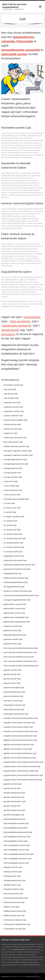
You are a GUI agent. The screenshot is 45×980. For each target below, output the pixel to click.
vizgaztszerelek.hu (19, 949)
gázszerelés (33, 50)
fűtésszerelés (25, 41)
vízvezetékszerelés (13, 50)
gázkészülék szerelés (14, 54)
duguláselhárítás (23, 37)
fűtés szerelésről (20, 321)
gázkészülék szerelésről (16, 325)
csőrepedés (8, 41)
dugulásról (8, 334)
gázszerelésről (10, 330)
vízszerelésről (32, 317)
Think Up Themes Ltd (17, 976)
